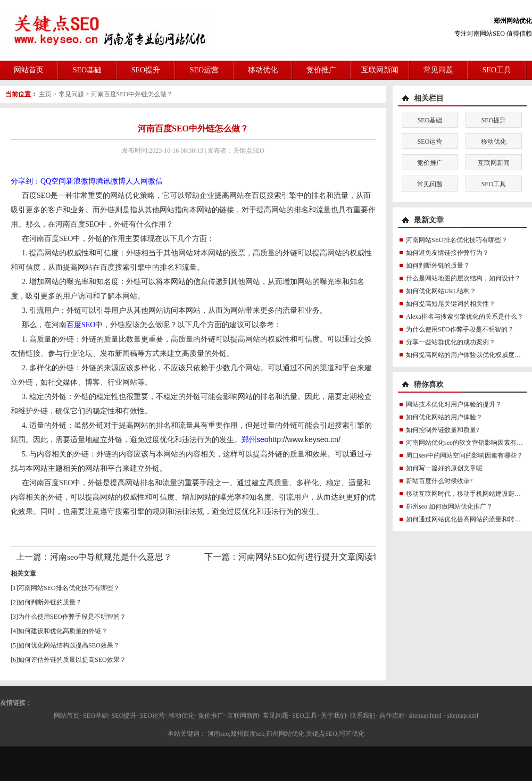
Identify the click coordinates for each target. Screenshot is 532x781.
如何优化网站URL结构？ (441, 291)
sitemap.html (425, 716)
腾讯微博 (111, 181)
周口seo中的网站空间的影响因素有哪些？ (464, 455)
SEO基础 (87, 70)
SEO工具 (497, 70)
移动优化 (263, 70)
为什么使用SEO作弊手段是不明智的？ (72, 617)
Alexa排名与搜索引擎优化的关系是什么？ (465, 317)
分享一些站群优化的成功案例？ (451, 342)
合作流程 (392, 716)
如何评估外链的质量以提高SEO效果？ (72, 660)
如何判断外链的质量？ (50, 602)
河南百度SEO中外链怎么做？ (132, 94)
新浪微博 (81, 181)
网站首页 (29, 70)
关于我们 (334, 716)
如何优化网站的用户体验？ (444, 417)
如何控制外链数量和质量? (442, 430)
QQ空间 (53, 181)
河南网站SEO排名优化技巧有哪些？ (69, 588)
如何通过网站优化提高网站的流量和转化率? (468, 519)
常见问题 (438, 70)
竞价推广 (321, 70)
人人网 (137, 181)
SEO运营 (204, 70)
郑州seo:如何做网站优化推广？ (449, 506)
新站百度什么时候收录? (439, 481)
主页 (45, 94)
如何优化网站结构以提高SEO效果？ (69, 645)
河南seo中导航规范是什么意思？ (111, 557)
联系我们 (363, 716)
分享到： (26, 181)
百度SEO (81, 325)
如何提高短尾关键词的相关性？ (451, 304)
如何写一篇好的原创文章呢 (444, 468)
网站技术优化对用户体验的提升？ (454, 404)
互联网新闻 (380, 70)
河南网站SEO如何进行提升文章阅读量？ (314, 557)
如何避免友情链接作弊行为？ (447, 253)
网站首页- (68, 716)
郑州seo (255, 439)
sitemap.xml (463, 716)
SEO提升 (146, 70)
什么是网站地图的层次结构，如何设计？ (463, 278)
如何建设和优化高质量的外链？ (63, 631)
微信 (155, 181)
